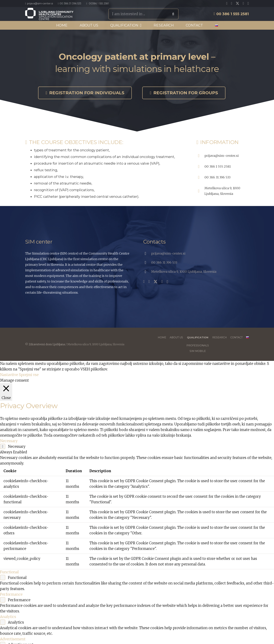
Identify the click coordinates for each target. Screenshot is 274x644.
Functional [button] (9, 572)
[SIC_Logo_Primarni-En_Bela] (49, 14)
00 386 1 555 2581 (218, 166)
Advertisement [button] (13, 639)
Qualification (198, 337)
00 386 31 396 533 (217, 177)
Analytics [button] (8, 617)
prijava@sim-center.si (222, 156)
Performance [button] (11, 594)
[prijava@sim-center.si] (200, 156)
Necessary (17, 446)
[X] (237, 3)
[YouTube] (231, 3)
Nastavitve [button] (9, 375)
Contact (236, 337)
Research (220, 337)
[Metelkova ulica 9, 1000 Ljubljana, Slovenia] (200, 191)
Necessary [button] (9, 441)
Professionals (198, 345)
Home (162, 337)
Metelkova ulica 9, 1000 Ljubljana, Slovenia (184, 272)
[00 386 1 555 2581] (200, 167)
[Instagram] (248, 3)
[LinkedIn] (243, 3)
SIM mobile (198, 351)
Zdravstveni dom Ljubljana (47, 344)
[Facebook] (227, 3)
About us (176, 337)
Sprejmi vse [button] (29, 375)
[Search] (173, 14)
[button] (140, 25)
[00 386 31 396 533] (200, 177)
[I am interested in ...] (143, 14)
